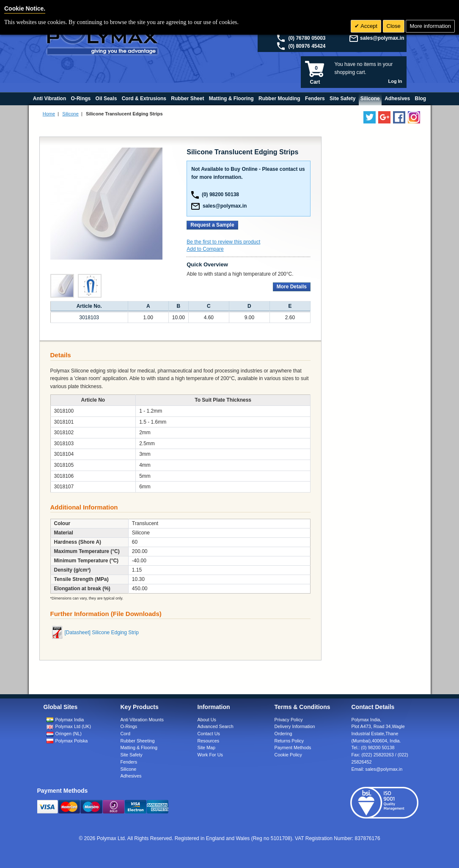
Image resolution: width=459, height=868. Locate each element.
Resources (209, 741)
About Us (207, 720)
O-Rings (129, 726)
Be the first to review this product (223, 242)
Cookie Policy (288, 755)
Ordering (283, 734)
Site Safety (132, 755)
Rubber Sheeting (138, 741)
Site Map (207, 748)
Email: (377, 769)
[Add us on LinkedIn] (384, 117)
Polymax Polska (72, 741)
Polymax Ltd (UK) (73, 726)
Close (394, 26)
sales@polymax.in (382, 38)
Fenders (129, 762)
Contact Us (209, 734)
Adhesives (131, 776)
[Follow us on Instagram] (414, 117)
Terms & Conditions (302, 707)
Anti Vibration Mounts (142, 720)
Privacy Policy (289, 720)
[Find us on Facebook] (399, 117)
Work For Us (210, 755)
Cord (125, 734)
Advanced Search (216, 726)
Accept (368, 26)
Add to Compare (205, 249)
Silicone (70, 114)
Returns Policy (289, 741)
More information (430, 26)
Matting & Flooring (139, 748)
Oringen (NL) (69, 734)
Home (49, 114)
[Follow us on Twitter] (370, 117)
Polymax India (70, 720)
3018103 (89, 318)
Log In (395, 81)
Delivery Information (295, 726)
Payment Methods (293, 748)
